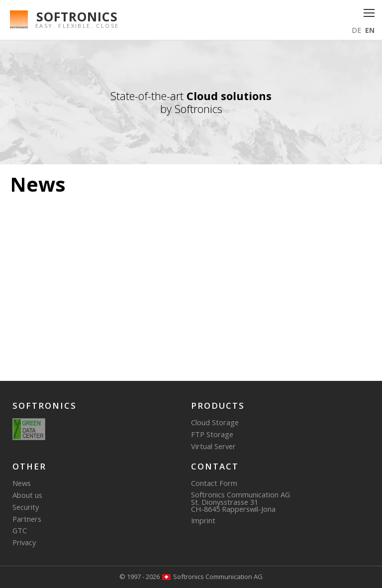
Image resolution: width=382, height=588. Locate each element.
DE (356, 30)
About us (27, 495)
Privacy (24, 542)
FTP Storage (212, 434)
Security (26, 507)
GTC (20, 530)
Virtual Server (213, 446)
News (22, 483)
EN (370, 30)
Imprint (203, 520)
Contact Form (214, 483)
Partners (27, 519)
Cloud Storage (215, 422)
